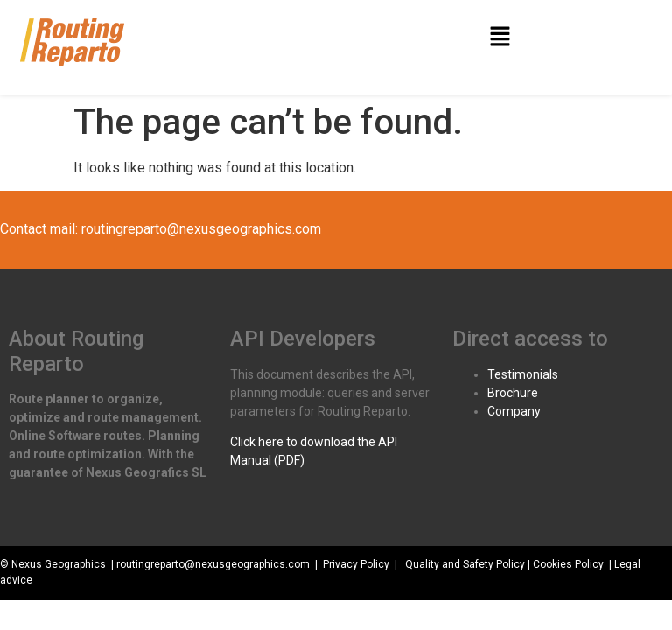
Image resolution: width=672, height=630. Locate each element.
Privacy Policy (356, 564)
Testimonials (523, 374)
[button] (500, 38)
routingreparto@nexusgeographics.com (201, 229)
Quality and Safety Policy (465, 564)
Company (514, 411)
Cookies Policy (568, 564)
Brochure (513, 393)
